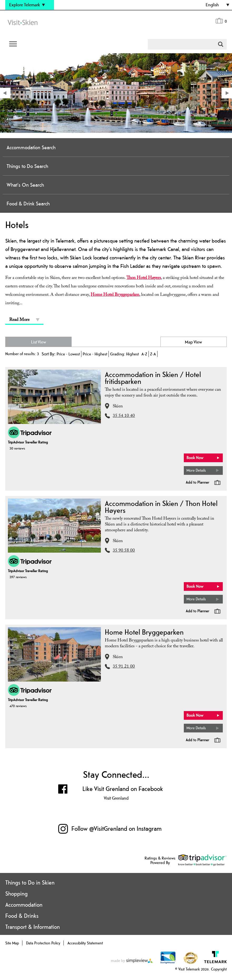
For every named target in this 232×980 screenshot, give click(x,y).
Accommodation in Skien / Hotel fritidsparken (153, 378)
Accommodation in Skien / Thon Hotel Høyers (161, 507)
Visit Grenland (116, 798)
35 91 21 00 (124, 667)
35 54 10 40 (124, 416)
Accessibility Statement (85, 943)
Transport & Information (33, 927)
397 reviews (18, 577)
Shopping (16, 894)
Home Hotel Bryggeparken (115, 295)
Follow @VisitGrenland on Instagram (117, 829)
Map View (193, 342)
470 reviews (18, 706)
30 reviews (17, 448)
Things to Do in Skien (30, 882)
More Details (196, 470)
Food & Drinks (22, 916)
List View (39, 342)
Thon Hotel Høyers (144, 278)
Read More (19, 320)
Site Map (12, 943)
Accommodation (24, 905)
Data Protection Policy (43, 943)
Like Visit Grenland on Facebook (123, 789)
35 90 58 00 (124, 551)
